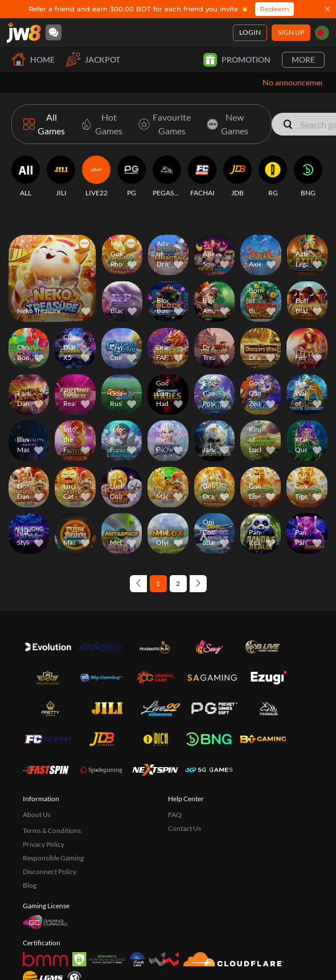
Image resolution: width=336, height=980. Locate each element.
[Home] (24, 32)
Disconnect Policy (50, 812)
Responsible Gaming (53, 799)
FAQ (175, 755)
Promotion (237, 60)
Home (33, 60)
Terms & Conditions (52, 771)
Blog (30, 826)
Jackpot (93, 60)
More (303, 60)
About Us (37, 755)
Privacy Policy (44, 785)
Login (250, 32)
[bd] (322, 33)
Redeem (274, 9)
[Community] (54, 32)
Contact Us (185, 769)
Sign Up (291, 32)
